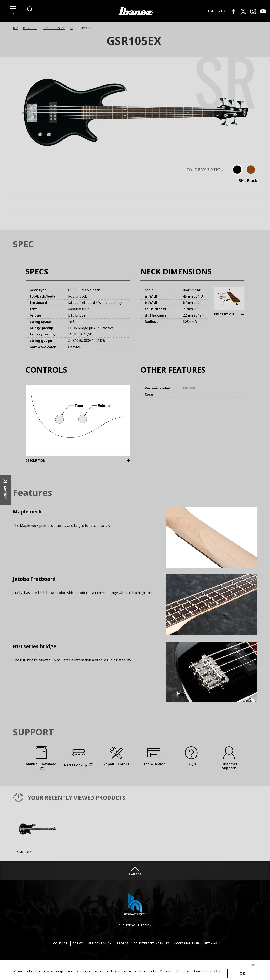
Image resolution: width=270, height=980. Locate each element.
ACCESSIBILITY (187, 943)
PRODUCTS (30, 28)
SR (71, 28)
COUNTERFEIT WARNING (151, 943)
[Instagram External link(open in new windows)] (253, 11)
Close (253, 965)
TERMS (78, 943)
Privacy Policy (211, 971)
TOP (15, 28)
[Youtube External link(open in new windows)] (263, 11)
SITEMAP (211, 943)
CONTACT (60, 943)
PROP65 (122, 943)
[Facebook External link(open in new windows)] (234, 11)
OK (242, 973)
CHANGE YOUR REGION (135, 925)
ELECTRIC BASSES (54, 28)
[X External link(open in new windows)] (243, 11)
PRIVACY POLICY (100, 943)
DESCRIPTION (224, 314)
